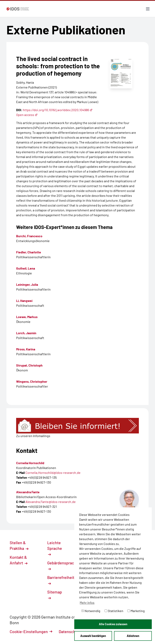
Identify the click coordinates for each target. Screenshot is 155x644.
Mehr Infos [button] (87, 602)
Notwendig (91, 611)
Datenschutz (72, 631)
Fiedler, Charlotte (29, 252)
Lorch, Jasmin (26, 333)
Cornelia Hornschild (30, 463)
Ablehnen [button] (133, 636)
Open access (27, 115)
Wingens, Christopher (32, 381)
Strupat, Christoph (29, 365)
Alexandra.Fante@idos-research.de (51, 502)
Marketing (136, 611)
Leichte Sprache (55, 548)
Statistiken (114, 611)
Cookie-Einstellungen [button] (31, 631)
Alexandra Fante (28, 492)
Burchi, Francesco (29, 236)
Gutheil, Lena (26, 268)
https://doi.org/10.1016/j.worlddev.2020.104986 (58, 110)
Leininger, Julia (27, 284)
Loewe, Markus (27, 317)
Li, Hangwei (24, 301)
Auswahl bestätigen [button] (93, 636)
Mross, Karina (26, 349)
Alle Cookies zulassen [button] (113, 624)
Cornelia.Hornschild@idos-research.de (53, 473)
